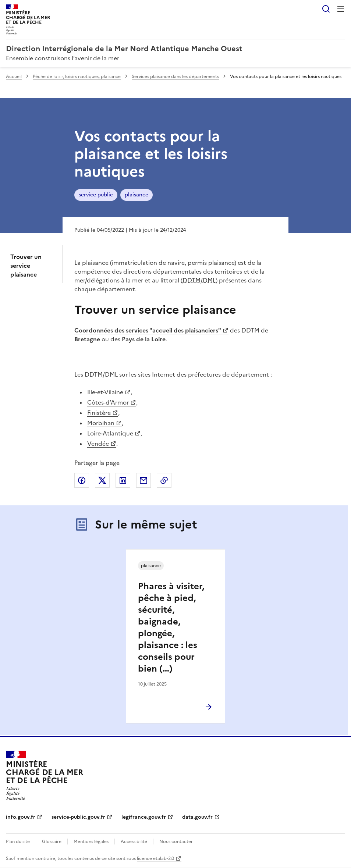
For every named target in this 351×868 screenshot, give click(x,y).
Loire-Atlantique (110, 433)
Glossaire (52, 842)
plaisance (136, 195)
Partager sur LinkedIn (123, 480)
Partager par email (143, 480)
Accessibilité (134, 842)
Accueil (14, 77)
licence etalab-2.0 (155, 858)
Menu (341, 9)
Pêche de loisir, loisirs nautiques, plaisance (77, 77)
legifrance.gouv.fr (144, 817)
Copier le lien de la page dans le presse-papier (164, 480)
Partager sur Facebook (82, 480)
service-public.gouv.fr (78, 817)
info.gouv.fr (21, 817)
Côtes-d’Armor (108, 402)
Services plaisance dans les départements (175, 77)
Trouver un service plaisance (26, 266)
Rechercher (326, 9)
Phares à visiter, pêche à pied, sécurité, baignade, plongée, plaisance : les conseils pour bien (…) (171, 627)
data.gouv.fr (197, 817)
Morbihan (101, 423)
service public (96, 195)
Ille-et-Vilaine (105, 392)
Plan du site (18, 842)
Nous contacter (176, 842)
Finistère (99, 413)
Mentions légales (91, 842)
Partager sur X (102, 480)
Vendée (98, 444)
